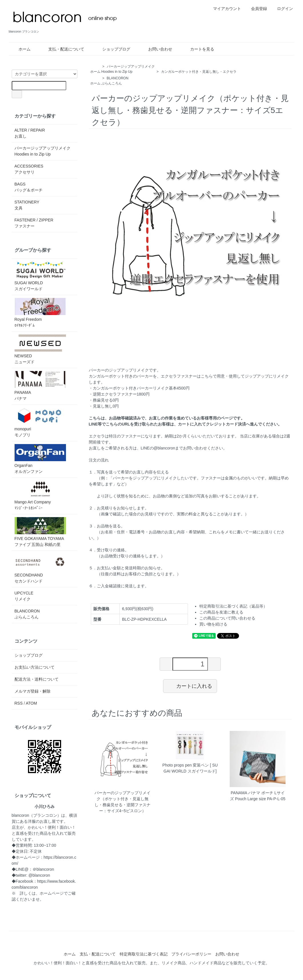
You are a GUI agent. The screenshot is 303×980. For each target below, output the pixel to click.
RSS (19, 703)
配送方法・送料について (37, 679)
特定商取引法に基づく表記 (144, 954)
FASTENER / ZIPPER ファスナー (34, 223)
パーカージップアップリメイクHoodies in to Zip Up (43, 151)
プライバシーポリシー (191, 954)
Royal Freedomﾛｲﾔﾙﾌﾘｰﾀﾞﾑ (40, 313)
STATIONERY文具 (27, 205)
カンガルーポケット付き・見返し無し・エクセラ (199, 72)
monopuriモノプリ (40, 422)
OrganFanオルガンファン (40, 459)
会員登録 (256, 9)
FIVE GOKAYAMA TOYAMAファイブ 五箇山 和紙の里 (40, 532)
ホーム (20, 49)
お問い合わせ (156, 49)
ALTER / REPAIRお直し (30, 133)
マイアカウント (224, 9)
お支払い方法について (35, 667)
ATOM (31, 703)
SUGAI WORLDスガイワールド (40, 276)
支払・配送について (62, 49)
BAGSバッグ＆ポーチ (29, 187)
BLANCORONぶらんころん (27, 614)
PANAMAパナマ (40, 386)
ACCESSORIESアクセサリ (29, 169)
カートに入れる (190, 686)
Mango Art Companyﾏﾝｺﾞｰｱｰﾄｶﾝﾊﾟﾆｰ (40, 495)
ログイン (282, 9)
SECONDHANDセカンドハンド (40, 568)
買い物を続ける (213, 624)
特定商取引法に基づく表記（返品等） (233, 606)
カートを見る (198, 49)
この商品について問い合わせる (227, 618)
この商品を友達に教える (221, 612)
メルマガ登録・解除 (33, 691)
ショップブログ (112, 49)
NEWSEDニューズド (40, 349)
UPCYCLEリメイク (24, 596)
